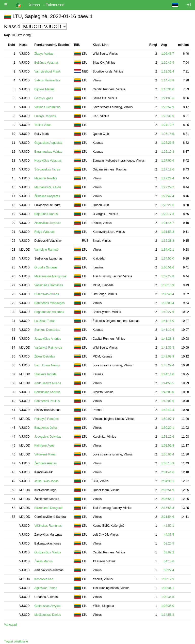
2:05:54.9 (168, 490)
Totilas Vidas (43, 125)
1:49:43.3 (168, 410)
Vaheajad (10, 625)
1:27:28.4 (168, 178)
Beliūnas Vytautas (46, 63)
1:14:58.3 (168, 615)
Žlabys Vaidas (44, 54)
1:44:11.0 (168, 374)
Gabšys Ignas (44, 98)
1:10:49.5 (168, 63)
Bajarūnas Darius (46, 214)
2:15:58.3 (168, 508)
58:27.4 (169, 570)
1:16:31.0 (168, 89)
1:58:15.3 (168, 463)
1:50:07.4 (168, 419)
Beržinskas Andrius (47, 392)
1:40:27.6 (168, 312)
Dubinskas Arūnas (47, 294)
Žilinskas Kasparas (47, 196)
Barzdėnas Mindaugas (49, 303)
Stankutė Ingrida (45, 374)
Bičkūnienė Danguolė (49, 508)
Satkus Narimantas (47, 80)
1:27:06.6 (168, 161)
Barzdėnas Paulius (47, 401)
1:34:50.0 (168, 259)
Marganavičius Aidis (48, 187)
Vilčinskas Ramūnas (48, 526)
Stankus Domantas (47, 330)
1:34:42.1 (168, 250)
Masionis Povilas (46, 178)
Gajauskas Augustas (48, 143)
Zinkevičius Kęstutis (48, 223)
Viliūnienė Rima (45, 454)
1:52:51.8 (168, 446)
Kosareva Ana (44, 579)
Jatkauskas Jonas (46, 481)
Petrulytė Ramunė (46, 419)
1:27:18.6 (168, 169)
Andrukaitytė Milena (48, 383)
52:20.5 (169, 543)
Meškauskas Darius (48, 615)
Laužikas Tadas (45, 321)
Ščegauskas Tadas (47, 169)
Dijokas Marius (44, 89)
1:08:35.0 (168, 606)
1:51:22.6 (168, 437)
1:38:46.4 (168, 294)
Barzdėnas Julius (46, 428)
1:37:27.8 (168, 276)
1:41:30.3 (168, 348)
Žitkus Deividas (45, 356)
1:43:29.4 (168, 365)
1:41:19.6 (168, 330)
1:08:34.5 (168, 597)
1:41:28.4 (168, 339)
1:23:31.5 (168, 116)
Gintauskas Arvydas (48, 606)
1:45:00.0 (168, 392)
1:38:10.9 (168, 285)
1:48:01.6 (168, 401)
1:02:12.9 (168, 579)
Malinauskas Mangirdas (50, 276)
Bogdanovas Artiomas (49, 312)
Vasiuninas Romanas (49, 285)
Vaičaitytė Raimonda (48, 348)
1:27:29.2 (168, 187)
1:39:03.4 (168, 303)
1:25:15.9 (168, 134)
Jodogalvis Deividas (48, 437)
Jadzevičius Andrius (48, 339)
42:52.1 (169, 526)
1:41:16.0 (168, 321)
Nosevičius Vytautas (48, 161)
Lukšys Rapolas (45, 116)
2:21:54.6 (168, 517)
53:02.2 (169, 552)
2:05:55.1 (168, 499)
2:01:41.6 (168, 472)
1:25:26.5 (168, 143)
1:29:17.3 (168, 214)
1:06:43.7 (168, 54)
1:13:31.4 (168, 71)
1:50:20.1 (168, 428)
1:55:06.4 (168, 454)
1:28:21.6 (168, 205)
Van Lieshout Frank (47, 71)
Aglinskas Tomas (46, 588)
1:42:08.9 (168, 356)
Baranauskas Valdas (48, 152)
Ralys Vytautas (44, 232)
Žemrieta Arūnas (45, 463)
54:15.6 (169, 561)
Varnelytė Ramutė (46, 250)
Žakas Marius (43, 561)
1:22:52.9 (168, 107)
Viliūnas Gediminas (47, 107)
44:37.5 (169, 535)
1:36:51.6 (168, 267)
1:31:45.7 (168, 223)
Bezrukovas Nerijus (47, 365)
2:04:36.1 (168, 481)
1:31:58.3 (168, 232)
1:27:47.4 (168, 196)
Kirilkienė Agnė (44, 446)
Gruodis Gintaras (46, 267)
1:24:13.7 (168, 125)
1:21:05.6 (168, 98)
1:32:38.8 (168, 241)
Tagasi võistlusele (16, 641)
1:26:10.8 (168, 152)
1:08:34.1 (168, 588)
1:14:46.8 (168, 80)
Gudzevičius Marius (48, 552)
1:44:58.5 (168, 383)
